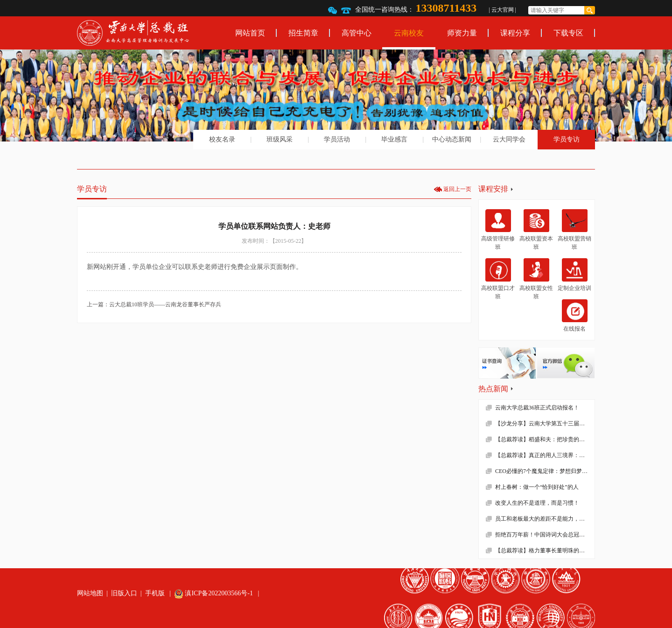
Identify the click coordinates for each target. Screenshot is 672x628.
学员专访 (567, 139)
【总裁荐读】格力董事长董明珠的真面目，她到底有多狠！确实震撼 (545, 550)
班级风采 (280, 139)
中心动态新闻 (452, 139)
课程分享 (515, 33)
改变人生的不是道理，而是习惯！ (537, 503)
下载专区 (568, 33)
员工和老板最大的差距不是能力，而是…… (545, 519)
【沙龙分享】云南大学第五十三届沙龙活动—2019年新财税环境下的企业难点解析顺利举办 (545, 423)
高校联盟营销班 (574, 230)
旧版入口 (124, 593)
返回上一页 (457, 189)
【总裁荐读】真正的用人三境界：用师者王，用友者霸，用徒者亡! (545, 455)
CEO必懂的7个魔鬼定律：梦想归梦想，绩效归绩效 (545, 471)
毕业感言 (394, 139)
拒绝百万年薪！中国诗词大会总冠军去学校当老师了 (545, 535)
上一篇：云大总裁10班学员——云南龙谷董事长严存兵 (154, 304)
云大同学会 (509, 139)
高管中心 (357, 33)
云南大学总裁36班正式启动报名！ (537, 408)
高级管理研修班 (498, 230)
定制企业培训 (574, 275)
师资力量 (462, 33)
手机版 (155, 593)
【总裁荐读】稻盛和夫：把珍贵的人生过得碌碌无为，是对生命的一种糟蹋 (545, 439)
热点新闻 (493, 389)
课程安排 (493, 189)
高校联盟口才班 (498, 279)
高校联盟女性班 (536, 279)
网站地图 (90, 593)
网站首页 (250, 33)
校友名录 (222, 139)
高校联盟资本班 (536, 230)
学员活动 (337, 139)
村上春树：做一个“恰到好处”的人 (537, 487)
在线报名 (575, 316)
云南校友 (409, 33)
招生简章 (303, 33)
